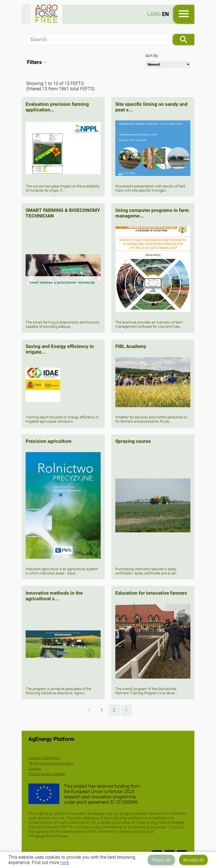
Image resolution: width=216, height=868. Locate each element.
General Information (44, 758)
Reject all (161, 860)
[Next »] (127, 710)
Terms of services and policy (51, 763)
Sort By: (152, 56)
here (65, 863)
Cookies (35, 769)
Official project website (47, 774)
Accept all (193, 860)
